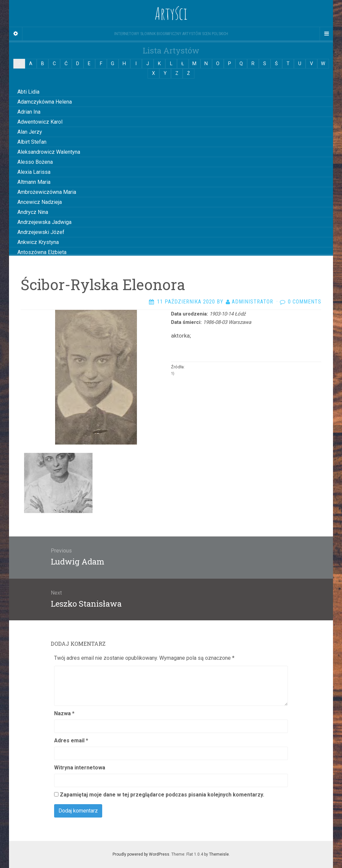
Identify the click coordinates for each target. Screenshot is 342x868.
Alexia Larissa (34, 172)
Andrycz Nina (33, 212)
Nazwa (64, 713)
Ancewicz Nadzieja (40, 202)
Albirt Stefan (32, 142)
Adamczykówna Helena (45, 102)
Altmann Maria (34, 182)
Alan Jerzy (30, 132)
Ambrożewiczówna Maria (47, 192)
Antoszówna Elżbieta (42, 252)
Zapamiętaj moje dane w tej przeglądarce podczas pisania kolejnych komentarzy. (162, 795)
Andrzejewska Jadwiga (44, 222)
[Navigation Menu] (326, 34)
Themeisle (219, 854)
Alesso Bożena (35, 162)
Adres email (71, 740)
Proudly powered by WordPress (141, 854)
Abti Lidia (28, 92)
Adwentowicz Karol (40, 122)
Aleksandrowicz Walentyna (49, 152)
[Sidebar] (16, 34)
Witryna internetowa (80, 768)
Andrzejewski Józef (41, 232)
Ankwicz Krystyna (38, 242)
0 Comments (305, 302)
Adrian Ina (29, 112)
